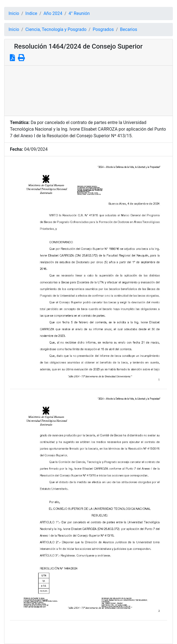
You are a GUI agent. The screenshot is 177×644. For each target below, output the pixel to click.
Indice (31, 13)
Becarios (128, 29)
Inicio (14, 13)
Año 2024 (53, 13)
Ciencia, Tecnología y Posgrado (56, 29)
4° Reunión (79, 13)
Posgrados (103, 29)
